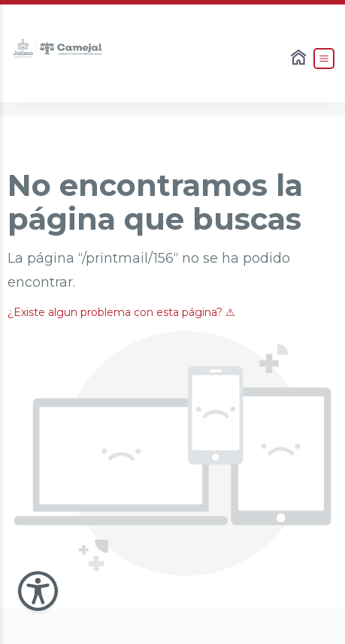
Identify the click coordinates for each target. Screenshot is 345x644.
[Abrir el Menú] (324, 59)
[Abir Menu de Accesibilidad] (38, 591)
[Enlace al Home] (300, 59)
